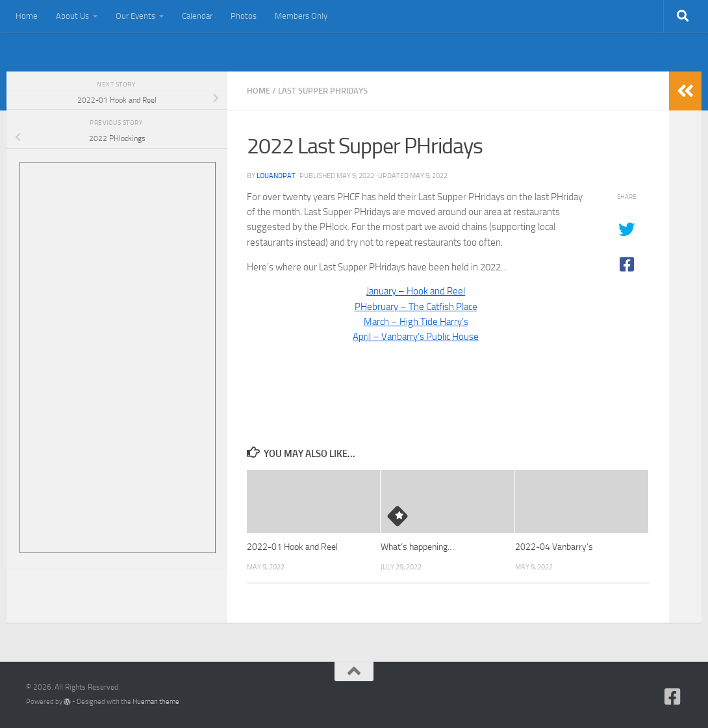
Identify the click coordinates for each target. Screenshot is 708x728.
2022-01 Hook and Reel (292, 547)
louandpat (276, 175)
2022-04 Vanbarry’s (554, 547)
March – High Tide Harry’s (416, 322)
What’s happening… (417, 547)
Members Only (301, 16)
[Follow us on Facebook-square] (673, 697)
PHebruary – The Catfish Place (416, 307)
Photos (244, 16)
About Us (72, 16)
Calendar (197, 16)
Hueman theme (156, 702)
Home (27, 16)
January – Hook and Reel (416, 291)
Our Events (135, 16)
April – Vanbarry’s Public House (416, 337)
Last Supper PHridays (323, 91)
